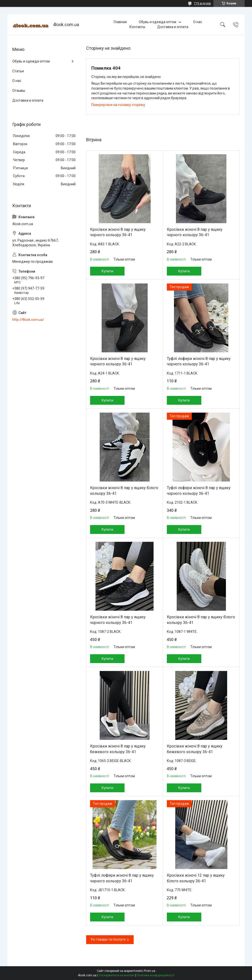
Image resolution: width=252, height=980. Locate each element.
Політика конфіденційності (156, 975)
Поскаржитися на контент (117, 975)
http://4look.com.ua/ (28, 320)
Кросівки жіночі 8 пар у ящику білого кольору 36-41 (124, 490)
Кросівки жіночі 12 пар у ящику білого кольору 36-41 (196, 878)
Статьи (18, 71)
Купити (107, 271)
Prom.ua (150, 971)
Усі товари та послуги (108, 939)
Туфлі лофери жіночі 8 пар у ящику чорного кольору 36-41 (199, 361)
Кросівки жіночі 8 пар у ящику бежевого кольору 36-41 (118, 749)
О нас (198, 22)
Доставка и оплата (173, 27)
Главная (120, 22)
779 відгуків (202, 3)
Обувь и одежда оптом (157, 22)
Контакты (137, 27)
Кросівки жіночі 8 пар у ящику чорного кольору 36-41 (118, 232)
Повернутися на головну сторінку (118, 105)
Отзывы (19, 91)
